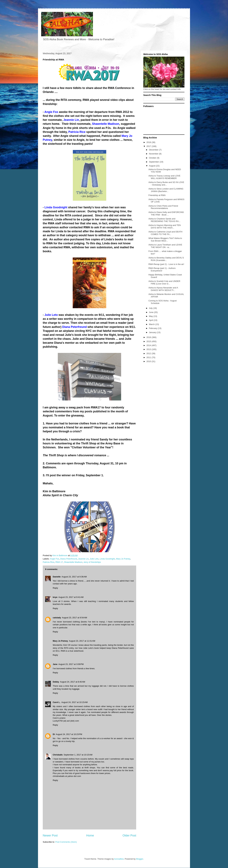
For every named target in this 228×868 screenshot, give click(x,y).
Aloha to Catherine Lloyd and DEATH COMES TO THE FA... (165, 233)
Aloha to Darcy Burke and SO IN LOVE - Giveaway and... (166, 184)
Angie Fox (55, 559)
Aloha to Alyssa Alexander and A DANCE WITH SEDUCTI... (163, 289)
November (154, 154)
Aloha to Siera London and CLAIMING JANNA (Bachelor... (166, 190)
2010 (149, 361)
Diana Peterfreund (69, 559)
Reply (55, 588)
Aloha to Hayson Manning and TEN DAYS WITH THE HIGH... (165, 226)
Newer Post (50, 835)
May (151, 316)
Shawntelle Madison (73, 562)
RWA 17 (59, 562)
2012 (149, 353)
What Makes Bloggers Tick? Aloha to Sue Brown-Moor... (165, 239)
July (151, 308)
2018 (149, 142)
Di (54, 734)
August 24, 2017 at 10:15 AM (74, 702)
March (152, 324)
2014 (149, 345)
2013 (149, 349)
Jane (55, 664)
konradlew (119, 859)
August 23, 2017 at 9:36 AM (74, 577)
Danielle (57, 577)
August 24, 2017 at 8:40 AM (73, 682)
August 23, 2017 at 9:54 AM (74, 618)
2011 (149, 357)
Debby (56, 682)
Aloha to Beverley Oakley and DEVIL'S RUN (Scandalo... (166, 259)
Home (90, 835)
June (152, 312)
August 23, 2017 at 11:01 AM (82, 641)
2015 (149, 341)
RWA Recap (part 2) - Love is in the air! (166, 264)
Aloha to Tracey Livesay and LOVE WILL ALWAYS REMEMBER (164, 177)
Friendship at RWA (157, 195)
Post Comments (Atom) (66, 842)
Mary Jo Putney (123, 559)
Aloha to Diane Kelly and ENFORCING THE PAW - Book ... (166, 213)
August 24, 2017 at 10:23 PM (69, 734)
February (153, 328)
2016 (149, 337)
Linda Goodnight (107, 559)
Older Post (129, 835)
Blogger (140, 859)
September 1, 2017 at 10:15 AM (78, 755)
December (154, 150)
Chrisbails (58, 755)
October (153, 158)
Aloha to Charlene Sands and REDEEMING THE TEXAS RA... (164, 220)
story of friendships (92, 562)
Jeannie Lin (83, 559)
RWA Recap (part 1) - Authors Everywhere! (162, 269)
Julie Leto (94, 559)
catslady (57, 618)
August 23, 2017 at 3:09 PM (71, 664)
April (151, 320)
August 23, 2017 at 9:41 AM (71, 597)
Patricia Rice (49, 562)
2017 (149, 146)
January (153, 332)
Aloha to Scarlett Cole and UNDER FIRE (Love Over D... (164, 282)
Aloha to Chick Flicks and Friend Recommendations (163, 207)
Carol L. (57, 702)
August (152, 166)
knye (55, 597)
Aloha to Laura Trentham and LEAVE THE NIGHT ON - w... (165, 246)
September (154, 162)
